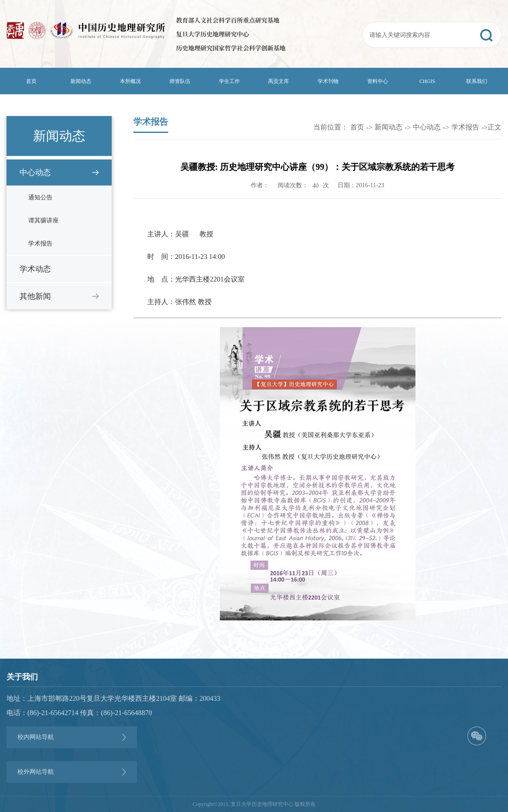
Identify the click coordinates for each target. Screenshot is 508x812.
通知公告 (40, 197)
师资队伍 (180, 81)
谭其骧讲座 (43, 220)
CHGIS (427, 81)
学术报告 (40, 244)
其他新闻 (35, 296)
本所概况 (130, 81)
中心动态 (35, 172)
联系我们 (477, 81)
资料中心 (378, 81)
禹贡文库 (279, 81)
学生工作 (229, 81)
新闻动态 (81, 81)
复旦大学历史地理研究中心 (212, 34)
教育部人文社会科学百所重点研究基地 (228, 20)
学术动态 (35, 269)
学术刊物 (328, 81)
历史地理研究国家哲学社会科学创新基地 (231, 48)
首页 (31, 81)
